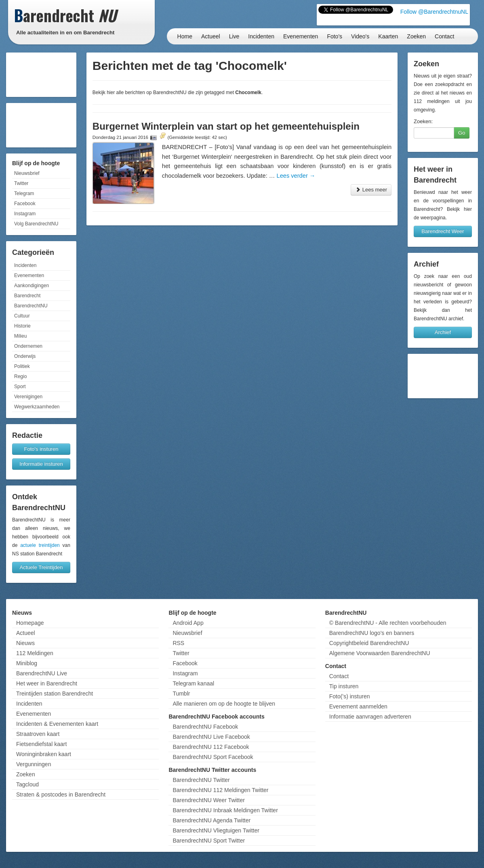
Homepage (30, 623)
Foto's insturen (41, 449)
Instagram (25, 214)
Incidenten (261, 36)
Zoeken (416, 36)
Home (185, 36)
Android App (188, 623)
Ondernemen (28, 346)
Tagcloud (27, 784)
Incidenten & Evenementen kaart (57, 724)
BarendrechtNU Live (42, 673)
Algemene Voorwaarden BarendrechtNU (380, 653)
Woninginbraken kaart (44, 754)
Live (234, 36)
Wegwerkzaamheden (37, 407)
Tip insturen (344, 686)
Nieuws (25, 643)
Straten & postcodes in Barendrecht (61, 794)
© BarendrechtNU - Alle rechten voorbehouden (388, 623)
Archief (443, 332)
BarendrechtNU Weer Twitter (208, 800)
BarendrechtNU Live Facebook (211, 737)
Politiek (22, 366)
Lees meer (371, 190)
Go (462, 133)
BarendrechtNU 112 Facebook (211, 747)
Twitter (21, 183)
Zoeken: (423, 121)
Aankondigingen (32, 286)
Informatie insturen (41, 464)
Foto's (335, 36)
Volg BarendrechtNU (36, 224)
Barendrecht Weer (443, 231)
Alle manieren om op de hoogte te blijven (224, 704)
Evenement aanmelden (358, 706)
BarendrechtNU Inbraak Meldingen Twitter (225, 810)
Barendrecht (27, 296)
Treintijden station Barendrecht (55, 694)
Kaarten (388, 36)
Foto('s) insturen (350, 696)
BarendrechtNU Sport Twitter (209, 841)
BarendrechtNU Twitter (201, 780)
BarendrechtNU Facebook (205, 727)
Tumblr (181, 694)
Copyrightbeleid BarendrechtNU (369, 643)
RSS (178, 643)
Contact (444, 36)
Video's (360, 36)
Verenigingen (28, 397)
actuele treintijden (40, 545)
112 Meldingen (35, 653)
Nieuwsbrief (27, 173)
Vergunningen (34, 764)
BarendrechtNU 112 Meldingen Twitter (220, 790)
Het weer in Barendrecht (47, 683)
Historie (22, 326)
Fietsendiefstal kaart (41, 744)
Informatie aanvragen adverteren (370, 717)
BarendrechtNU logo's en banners (372, 633)
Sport (20, 387)
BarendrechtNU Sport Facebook (213, 757)
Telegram (24, 193)
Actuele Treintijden (41, 567)
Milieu (20, 336)
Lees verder (296, 176)
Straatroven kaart (38, 734)
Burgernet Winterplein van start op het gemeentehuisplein (226, 126)
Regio (20, 376)
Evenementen (301, 36)
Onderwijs (25, 356)
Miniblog (27, 663)
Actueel (211, 36)
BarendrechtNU (31, 306)
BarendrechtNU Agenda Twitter (211, 820)
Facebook (25, 204)
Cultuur (22, 316)
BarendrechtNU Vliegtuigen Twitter (216, 830)
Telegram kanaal (193, 683)
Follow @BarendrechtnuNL (434, 12)
